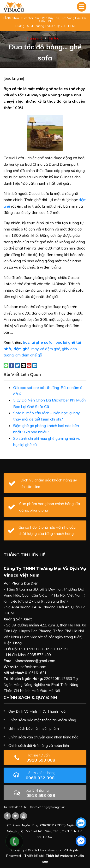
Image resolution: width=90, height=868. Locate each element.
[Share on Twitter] (18, 365)
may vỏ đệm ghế (46, 349)
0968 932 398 (54, 775)
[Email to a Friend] (23, 365)
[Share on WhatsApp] (6, 365)
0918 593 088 (53, 758)
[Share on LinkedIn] (35, 365)
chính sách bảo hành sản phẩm (34, 728)
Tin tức (54, 38)
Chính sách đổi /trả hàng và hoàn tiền (39, 746)
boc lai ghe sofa (38, 342)
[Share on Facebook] (12, 365)
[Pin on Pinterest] (29, 365)
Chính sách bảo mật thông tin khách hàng (42, 720)
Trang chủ (35, 38)
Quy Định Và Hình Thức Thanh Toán (38, 711)
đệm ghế (22, 349)
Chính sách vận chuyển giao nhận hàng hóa (43, 737)
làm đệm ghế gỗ (28, 355)
